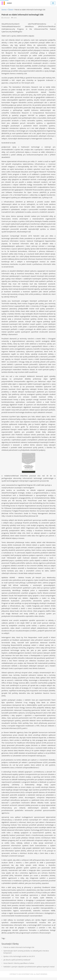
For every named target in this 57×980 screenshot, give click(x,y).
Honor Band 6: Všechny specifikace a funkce (19, 966)
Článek (11, 10)
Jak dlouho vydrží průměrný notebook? (17, 962)
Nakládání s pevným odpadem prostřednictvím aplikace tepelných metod (29, 969)
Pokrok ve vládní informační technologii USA (19, 950)
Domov (4, 10)
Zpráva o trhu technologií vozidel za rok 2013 (19, 959)
